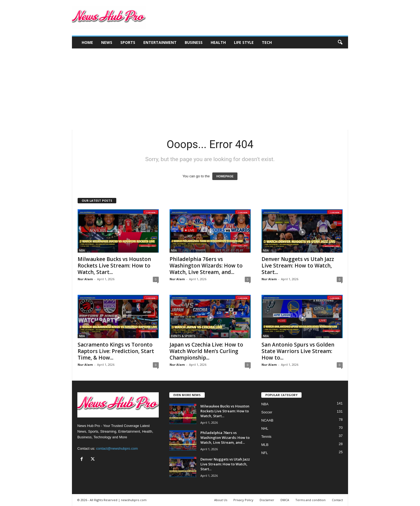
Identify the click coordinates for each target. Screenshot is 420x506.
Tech (267, 42)
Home (87, 42)
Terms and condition (310, 500)
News (107, 42)
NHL (265, 428)
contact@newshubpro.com (117, 448)
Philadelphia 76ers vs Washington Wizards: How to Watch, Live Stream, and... (206, 266)
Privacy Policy (243, 500)
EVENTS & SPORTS (183, 336)
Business (194, 42)
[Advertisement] (210, 89)
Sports (128, 42)
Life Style (244, 42)
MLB (265, 445)
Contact (337, 500)
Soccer (267, 412)
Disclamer (267, 500)
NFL (265, 453)
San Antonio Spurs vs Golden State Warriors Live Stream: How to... (298, 351)
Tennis (266, 437)
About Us (221, 500)
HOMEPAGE (225, 176)
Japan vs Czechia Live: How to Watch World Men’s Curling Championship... (206, 351)
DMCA (285, 500)
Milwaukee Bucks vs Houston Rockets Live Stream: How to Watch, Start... (114, 266)
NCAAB (267, 420)
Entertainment (160, 42)
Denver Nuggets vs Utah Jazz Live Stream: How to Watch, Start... (298, 266)
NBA (82, 250)
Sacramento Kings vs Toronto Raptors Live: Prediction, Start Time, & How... (116, 351)
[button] (340, 43)
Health (218, 42)
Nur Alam (85, 279)
